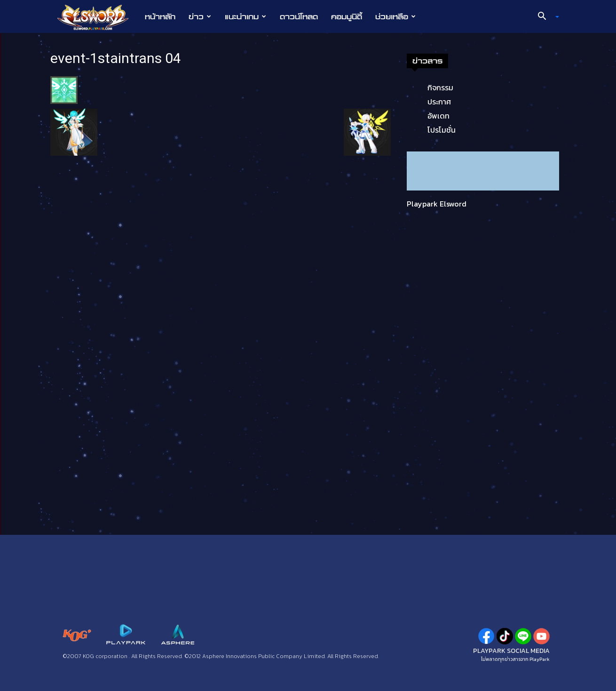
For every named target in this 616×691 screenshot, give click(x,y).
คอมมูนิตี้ (347, 16)
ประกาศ (439, 102)
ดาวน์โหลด (299, 16)
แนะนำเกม (245, 16)
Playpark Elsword (437, 204)
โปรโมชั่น (442, 130)
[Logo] (98, 17)
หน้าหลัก (160, 16)
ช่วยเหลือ (395, 16)
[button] (545, 17)
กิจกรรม (440, 87)
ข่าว (200, 16)
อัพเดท (438, 116)
